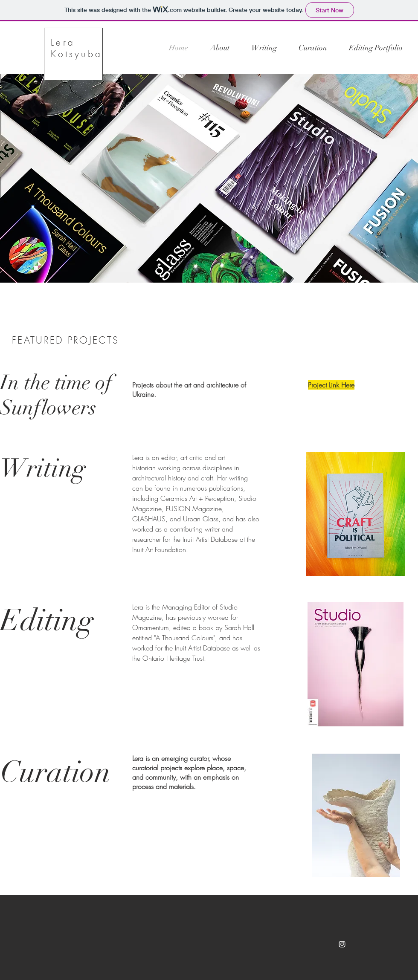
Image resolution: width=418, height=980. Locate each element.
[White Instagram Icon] (342, 944)
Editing (47, 620)
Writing (43, 468)
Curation (56, 772)
